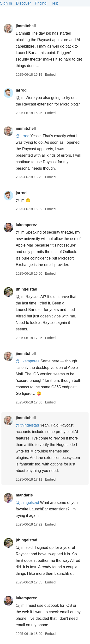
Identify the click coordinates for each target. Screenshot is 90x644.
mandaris (24, 495)
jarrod (21, 90)
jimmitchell (26, 26)
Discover (23, 3)
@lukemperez (27, 361)
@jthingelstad (27, 425)
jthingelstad (26, 289)
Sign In (6, 3)
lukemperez (26, 225)
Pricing (41, 3)
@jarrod (22, 136)
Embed (50, 74)
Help (54, 3)
